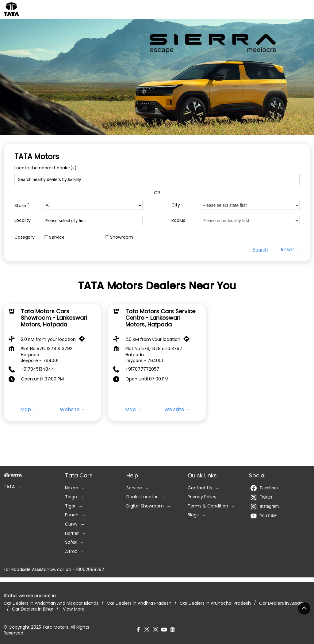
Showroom (122, 237)
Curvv (71, 524)
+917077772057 (142, 369)
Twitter (261, 497)
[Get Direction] (83, 340)
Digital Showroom (145, 506)
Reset (287, 250)
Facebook (264, 488)
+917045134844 (38, 369)
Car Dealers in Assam (282, 603)
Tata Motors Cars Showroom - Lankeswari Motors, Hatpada (54, 318)
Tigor (70, 506)
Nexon (72, 488)
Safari (71, 542)
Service (57, 237)
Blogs (193, 515)
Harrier (72, 533)
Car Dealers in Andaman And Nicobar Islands (51, 603)
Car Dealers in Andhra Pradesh (139, 603)
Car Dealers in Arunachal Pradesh (215, 603)
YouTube (264, 515)
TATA (9, 487)
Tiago (71, 497)
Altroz (71, 551)
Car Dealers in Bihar (33, 609)
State (22, 205)
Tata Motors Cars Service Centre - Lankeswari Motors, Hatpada (160, 318)
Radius (178, 220)
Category (25, 237)
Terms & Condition (208, 506)
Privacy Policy (202, 497)
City (176, 205)
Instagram (265, 506)
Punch (72, 515)
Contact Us (200, 488)
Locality (23, 220)
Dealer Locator (142, 497)
